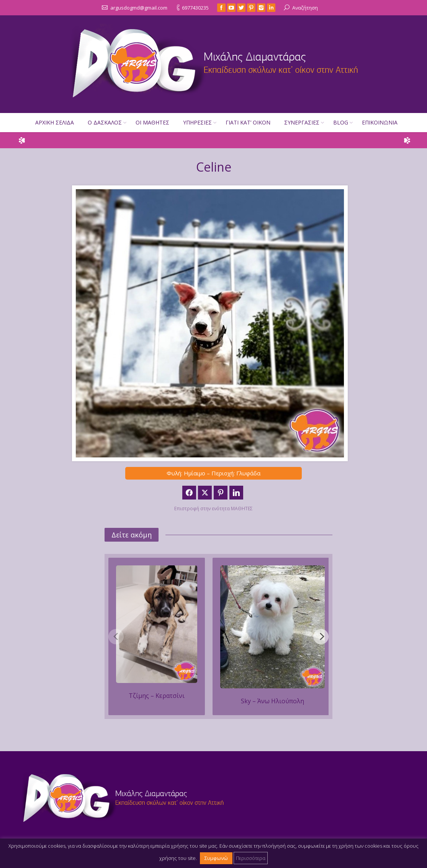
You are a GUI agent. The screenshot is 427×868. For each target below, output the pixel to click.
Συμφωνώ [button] (216, 858)
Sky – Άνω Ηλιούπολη (272, 701)
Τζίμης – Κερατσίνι (157, 696)
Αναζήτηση (305, 8)
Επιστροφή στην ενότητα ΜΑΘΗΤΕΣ (213, 509)
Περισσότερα (251, 858)
